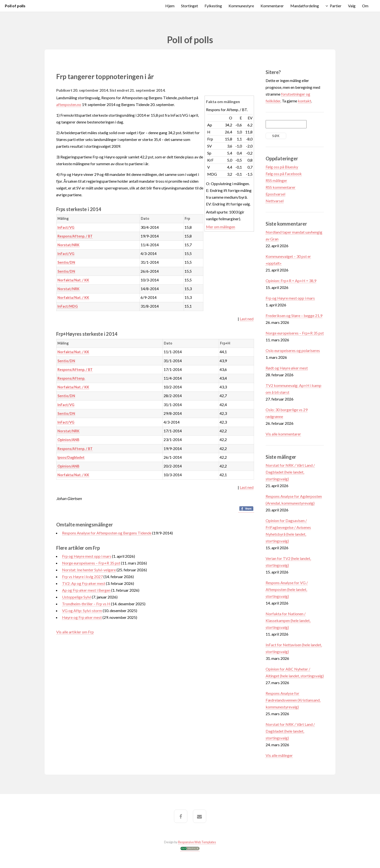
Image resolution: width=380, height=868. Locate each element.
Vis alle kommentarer (283, 434)
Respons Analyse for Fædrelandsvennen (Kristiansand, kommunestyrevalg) (293, 700)
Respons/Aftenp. (71, 378)
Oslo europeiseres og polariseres (293, 350)
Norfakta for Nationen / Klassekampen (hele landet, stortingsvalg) (288, 620)
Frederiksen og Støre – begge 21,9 (294, 315)
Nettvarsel (275, 201)
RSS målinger (276, 180)
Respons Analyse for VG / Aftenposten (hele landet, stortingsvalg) (287, 589)
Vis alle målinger (279, 755)
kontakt (305, 101)
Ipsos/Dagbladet (71, 457)
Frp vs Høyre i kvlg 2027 (82, 577)
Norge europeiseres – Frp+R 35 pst (91, 563)
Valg (352, 6)
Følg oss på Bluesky (282, 167)
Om (365, 6)
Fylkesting (213, 6)
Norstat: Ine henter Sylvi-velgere (89, 570)
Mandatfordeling (305, 6)
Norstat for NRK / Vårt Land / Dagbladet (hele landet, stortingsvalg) (290, 472)
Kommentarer (272, 6)
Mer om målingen (221, 227)
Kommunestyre (241, 6)
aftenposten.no (69, 104)
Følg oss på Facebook (284, 174)
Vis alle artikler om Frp (75, 632)
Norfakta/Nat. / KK (73, 280)
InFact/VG (66, 227)
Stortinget (190, 6)
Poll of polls (15, 6)
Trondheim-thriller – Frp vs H (87, 604)
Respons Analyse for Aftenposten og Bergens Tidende (107, 533)
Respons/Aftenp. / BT (75, 236)
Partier (336, 6)
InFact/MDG (68, 306)
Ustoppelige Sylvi (77, 597)
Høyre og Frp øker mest (82, 617)
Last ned (247, 319)
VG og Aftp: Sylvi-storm (82, 610)
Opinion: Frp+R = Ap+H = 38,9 (291, 281)
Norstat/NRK (68, 245)
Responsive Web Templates (197, 842)
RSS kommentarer (281, 187)
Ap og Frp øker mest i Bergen (86, 590)
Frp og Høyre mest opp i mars (87, 556)
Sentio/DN (66, 262)
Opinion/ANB (68, 440)
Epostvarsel (275, 194)
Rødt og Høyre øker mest (287, 368)
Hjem (170, 6)
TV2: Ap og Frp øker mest (84, 583)
